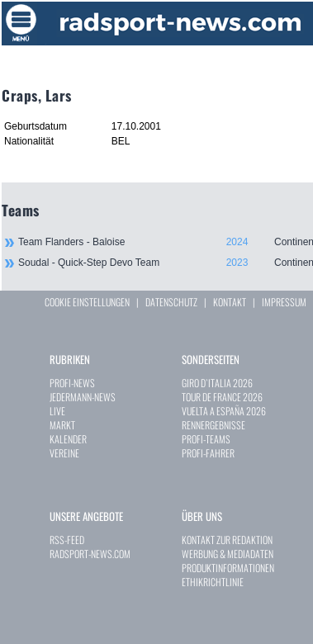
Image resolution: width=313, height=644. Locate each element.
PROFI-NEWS (72, 383)
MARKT (62, 425)
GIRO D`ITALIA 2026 (217, 383)
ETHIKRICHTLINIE (213, 582)
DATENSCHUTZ (171, 302)
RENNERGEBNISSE (213, 425)
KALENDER (68, 439)
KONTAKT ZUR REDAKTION (227, 540)
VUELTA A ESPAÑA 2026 (224, 411)
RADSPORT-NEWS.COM (90, 554)
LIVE (57, 411)
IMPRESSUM (284, 302)
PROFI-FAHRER (208, 453)
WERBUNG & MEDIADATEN (228, 554)
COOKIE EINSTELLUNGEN (87, 302)
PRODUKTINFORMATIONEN (228, 568)
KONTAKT (230, 302)
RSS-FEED (67, 540)
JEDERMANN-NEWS (83, 397)
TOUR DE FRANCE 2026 (222, 397)
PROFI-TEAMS (206, 439)
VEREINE (64, 453)
